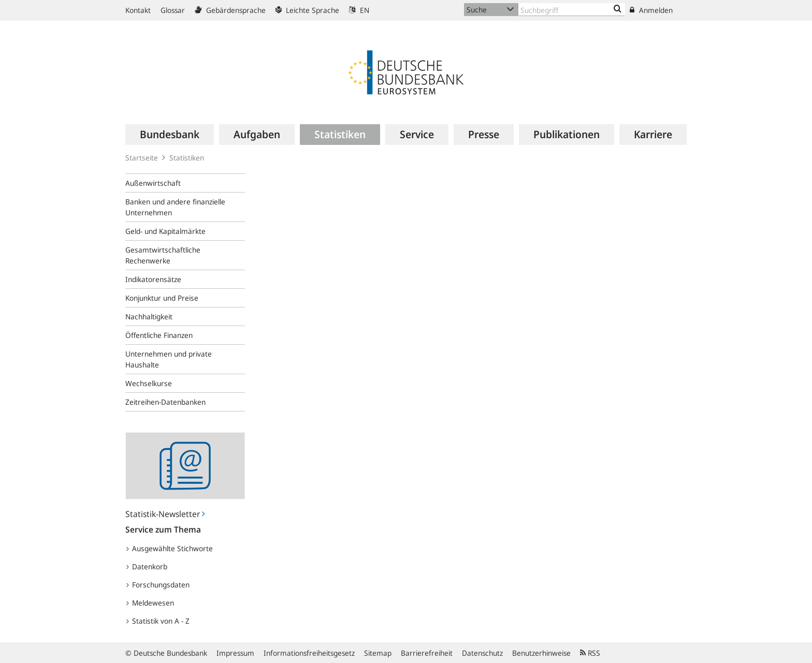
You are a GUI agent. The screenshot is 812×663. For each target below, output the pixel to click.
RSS (590, 653)
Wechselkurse (149, 383)
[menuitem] (170, 135)
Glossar (173, 10)
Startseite (142, 158)
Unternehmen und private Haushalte (169, 359)
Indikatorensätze (153, 279)
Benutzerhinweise (541, 653)
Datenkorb (147, 566)
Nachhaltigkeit (149, 316)
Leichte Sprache (307, 10)
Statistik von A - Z (158, 621)
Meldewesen (150, 603)
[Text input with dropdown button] (572, 10)
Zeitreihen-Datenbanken (165, 402)
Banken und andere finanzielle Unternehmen (175, 207)
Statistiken (187, 158)
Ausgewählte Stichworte (170, 548)
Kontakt (138, 10)
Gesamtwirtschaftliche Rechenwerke (163, 255)
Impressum (235, 653)
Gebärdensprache (230, 10)
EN (359, 10)
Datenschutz (482, 653)
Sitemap (378, 653)
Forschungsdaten (158, 585)
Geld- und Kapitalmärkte (165, 231)
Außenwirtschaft (153, 183)
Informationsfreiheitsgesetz (309, 653)
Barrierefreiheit (427, 653)
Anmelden (651, 10)
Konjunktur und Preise (162, 298)
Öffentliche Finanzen (159, 335)
